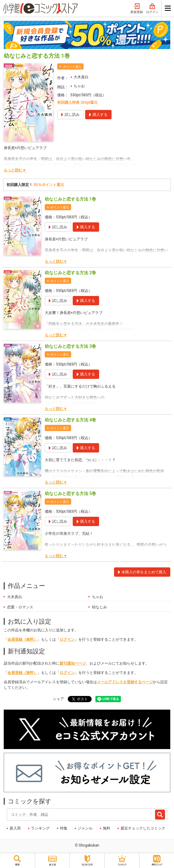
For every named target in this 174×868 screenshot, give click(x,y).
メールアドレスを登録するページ (125, 682)
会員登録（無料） (22, 639)
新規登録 (137, 9)
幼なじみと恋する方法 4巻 (70, 420)
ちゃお (79, 86)
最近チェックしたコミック (143, 828)
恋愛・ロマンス (20, 607)
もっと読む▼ (15, 170)
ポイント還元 (72, 67)
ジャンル (85, 828)
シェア (58, 699)
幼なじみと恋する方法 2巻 (70, 273)
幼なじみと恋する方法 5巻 (70, 493)
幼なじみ (99, 607)
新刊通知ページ (73, 663)
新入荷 (15, 828)
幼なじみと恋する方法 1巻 (70, 199)
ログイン (152, 9)
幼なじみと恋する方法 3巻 (70, 346)
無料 (107, 828)
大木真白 (81, 77)
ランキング (40, 828)
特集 (64, 828)
